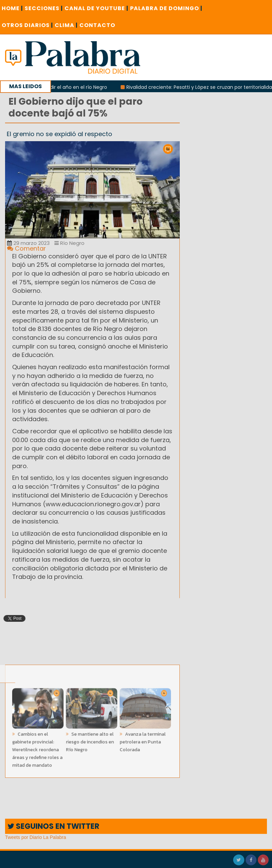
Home (12, 8)
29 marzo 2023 (28, 243)
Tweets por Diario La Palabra (36, 837)
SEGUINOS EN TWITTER (53, 826)
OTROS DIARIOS (27, 25)
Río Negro (69, 243)
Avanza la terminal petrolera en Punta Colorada (143, 741)
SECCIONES (44, 8)
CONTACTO (97, 25)
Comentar (27, 248)
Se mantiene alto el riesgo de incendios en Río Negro (90, 741)
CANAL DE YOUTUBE (96, 8)
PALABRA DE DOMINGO (166, 8)
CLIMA (66, 25)
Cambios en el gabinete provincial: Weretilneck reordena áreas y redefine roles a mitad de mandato (37, 748)
